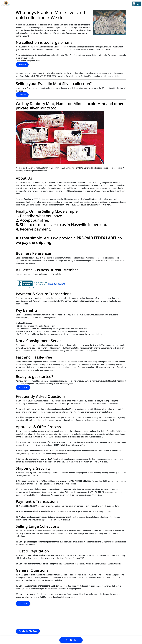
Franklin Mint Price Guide (28, 631)
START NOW (23, 387)
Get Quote (22, 64)
